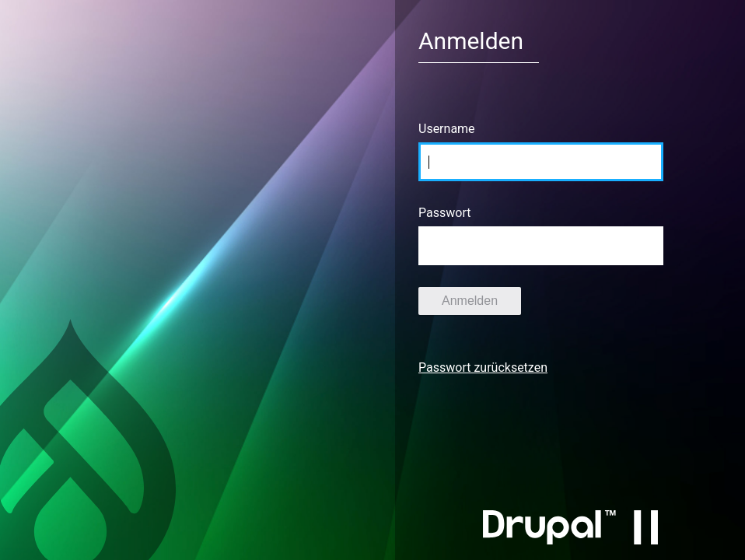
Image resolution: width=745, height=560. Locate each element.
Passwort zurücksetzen (483, 367)
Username (447, 129)
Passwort (444, 213)
